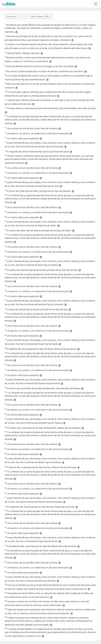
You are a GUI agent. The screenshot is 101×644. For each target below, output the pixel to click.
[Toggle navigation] (96, 4)
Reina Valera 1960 (40, 16)
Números (11, 16)
